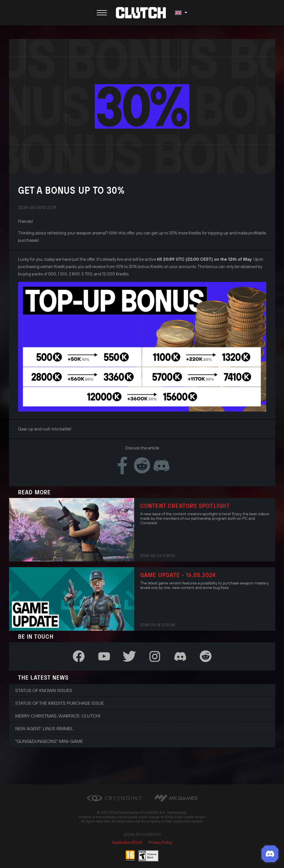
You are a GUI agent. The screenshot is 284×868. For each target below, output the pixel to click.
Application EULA (127, 842)
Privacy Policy (160, 842)
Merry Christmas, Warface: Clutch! (58, 716)
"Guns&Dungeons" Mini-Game (49, 741)
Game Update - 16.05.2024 (178, 575)
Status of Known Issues (44, 690)
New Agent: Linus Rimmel (44, 728)
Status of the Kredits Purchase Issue (60, 703)
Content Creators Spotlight (185, 506)
